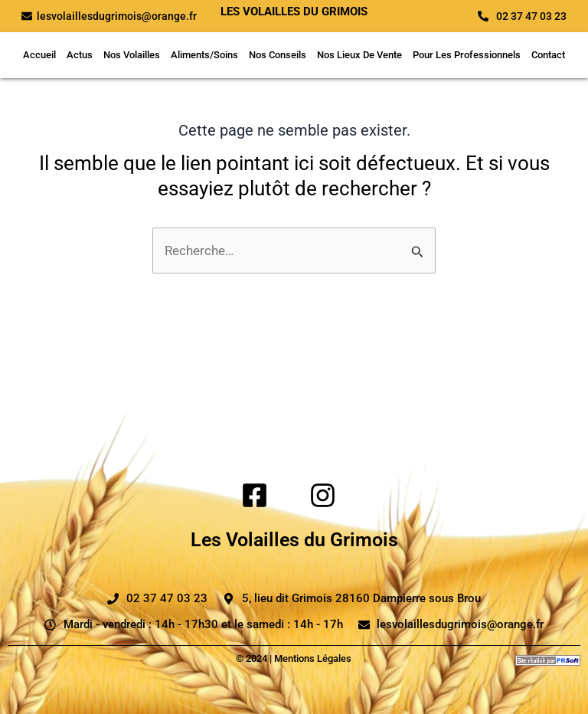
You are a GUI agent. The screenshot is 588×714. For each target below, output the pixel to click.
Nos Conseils (278, 55)
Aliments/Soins (204, 55)
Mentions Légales (313, 658)
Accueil (39, 55)
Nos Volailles (132, 55)
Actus (80, 55)
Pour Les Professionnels (467, 55)
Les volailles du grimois (294, 11)
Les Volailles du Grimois (294, 540)
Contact (548, 55)
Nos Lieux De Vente (359, 55)
